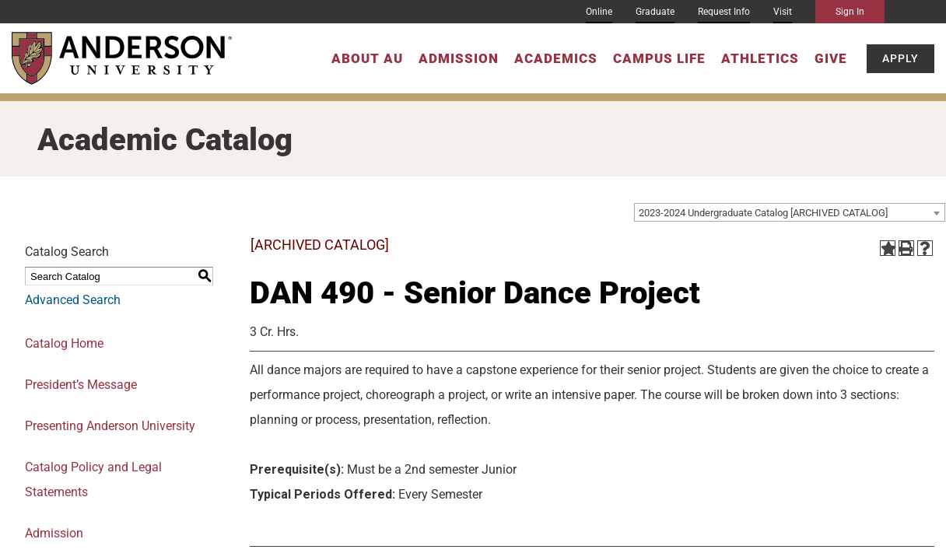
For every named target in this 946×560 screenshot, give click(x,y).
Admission (459, 58)
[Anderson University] (122, 58)
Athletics (760, 58)
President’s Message (81, 385)
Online (599, 12)
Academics (556, 58)
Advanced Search (73, 300)
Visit (783, 12)
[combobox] (790, 212)
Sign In (850, 12)
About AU (367, 58)
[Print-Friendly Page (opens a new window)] (906, 248)
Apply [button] (900, 58)
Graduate (655, 12)
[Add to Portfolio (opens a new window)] (888, 248)
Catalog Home (64, 343)
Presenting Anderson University (110, 426)
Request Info (724, 12)
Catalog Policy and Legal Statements (93, 479)
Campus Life (659, 58)
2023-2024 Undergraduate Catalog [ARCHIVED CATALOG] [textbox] (763, 213)
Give (831, 58)
